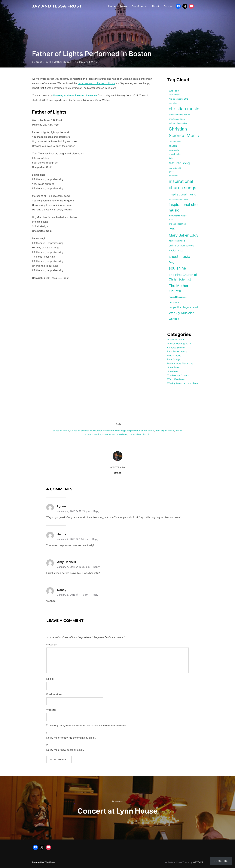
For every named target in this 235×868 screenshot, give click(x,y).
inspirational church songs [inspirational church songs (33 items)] (182, 184)
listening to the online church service (75, 95)
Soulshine (173, 371)
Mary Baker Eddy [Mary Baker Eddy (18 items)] (184, 235)
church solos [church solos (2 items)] (175, 154)
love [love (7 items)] (172, 229)
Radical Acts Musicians (180, 363)
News (124, 6)
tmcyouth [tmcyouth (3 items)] (174, 302)
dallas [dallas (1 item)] (171, 158)
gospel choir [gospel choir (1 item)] (173, 176)
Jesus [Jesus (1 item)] (171, 220)
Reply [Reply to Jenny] (95, 539)
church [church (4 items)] (173, 146)
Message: (52, 645)
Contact (169, 6)
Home (112, 6)
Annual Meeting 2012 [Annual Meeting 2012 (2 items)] (179, 99)
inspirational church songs (112, 431)
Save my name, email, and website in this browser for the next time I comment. (88, 725)
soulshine (122, 434)
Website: (51, 710)
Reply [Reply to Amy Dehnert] (97, 567)
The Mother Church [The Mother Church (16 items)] (179, 288)
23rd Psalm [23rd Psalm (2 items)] (174, 91)
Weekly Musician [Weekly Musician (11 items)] (182, 313)
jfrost (39, 62)
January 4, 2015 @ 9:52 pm (73, 539)
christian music (61, 431)
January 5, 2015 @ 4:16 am (73, 595)
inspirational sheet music (141, 431)
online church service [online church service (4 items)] (181, 246)
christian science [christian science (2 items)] (177, 119)
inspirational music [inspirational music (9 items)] (182, 194)
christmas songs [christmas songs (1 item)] (175, 141)
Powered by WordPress (44, 862)
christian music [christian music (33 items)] (184, 109)
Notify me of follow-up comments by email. (71, 738)
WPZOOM (198, 862)
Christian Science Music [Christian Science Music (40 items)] (184, 132)
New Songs (174, 359)
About (155, 6)
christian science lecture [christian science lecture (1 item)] (178, 123)
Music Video (174, 355)
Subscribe (221, 861)
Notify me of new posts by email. (65, 750)
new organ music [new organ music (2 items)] (177, 241)
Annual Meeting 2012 (179, 343)
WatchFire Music (177, 379)
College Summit (176, 348)
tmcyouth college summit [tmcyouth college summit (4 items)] (183, 307)
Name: (50, 679)
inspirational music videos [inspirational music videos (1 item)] (179, 199)
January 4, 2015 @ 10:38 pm (74, 567)
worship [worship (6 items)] (174, 319)
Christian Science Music (83, 431)
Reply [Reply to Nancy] (95, 595)
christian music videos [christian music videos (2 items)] (179, 115)
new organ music (165, 431)
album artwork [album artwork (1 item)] (174, 95)
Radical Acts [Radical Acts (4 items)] (176, 250)
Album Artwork (176, 339)
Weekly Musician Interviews (183, 383)
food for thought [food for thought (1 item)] (175, 168)
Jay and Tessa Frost (57, 6)
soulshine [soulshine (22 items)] (177, 268)
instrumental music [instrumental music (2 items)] (178, 216)
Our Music (139, 6)
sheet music (109, 434)
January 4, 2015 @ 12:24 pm (74, 511)
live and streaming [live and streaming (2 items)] (177, 224)
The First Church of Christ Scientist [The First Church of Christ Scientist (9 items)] (183, 277)
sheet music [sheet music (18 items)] (179, 256)
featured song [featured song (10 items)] (179, 163)
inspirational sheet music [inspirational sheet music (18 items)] (185, 207)
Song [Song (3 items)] (172, 262)
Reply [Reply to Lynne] (97, 511)
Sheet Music (174, 367)
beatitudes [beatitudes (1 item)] (173, 103)
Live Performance (177, 351)
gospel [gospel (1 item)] (171, 172)
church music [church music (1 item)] (174, 150)
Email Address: (55, 694)
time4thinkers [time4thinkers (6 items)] (178, 297)
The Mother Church (60, 62)
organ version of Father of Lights (96, 83)
